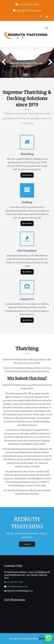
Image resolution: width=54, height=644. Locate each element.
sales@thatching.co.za (17, 586)
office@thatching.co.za (29, 10)
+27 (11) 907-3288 (14, 582)
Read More (27, 175)
